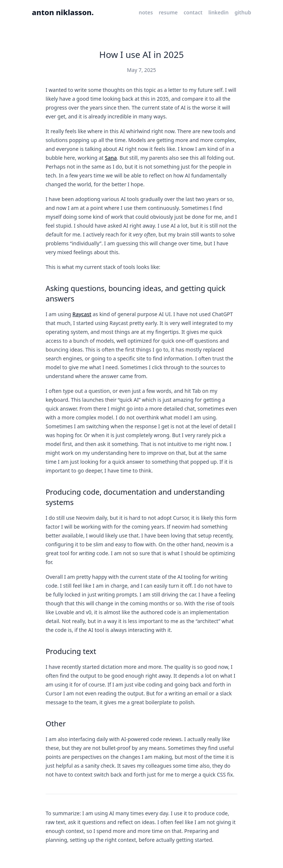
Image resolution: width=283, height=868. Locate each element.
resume (168, 12)
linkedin (218, 12)
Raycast (82, 314)
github (243, 12)
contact (193, 12)
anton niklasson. (63, 12)
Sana (111, 158)
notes (146, 12)
